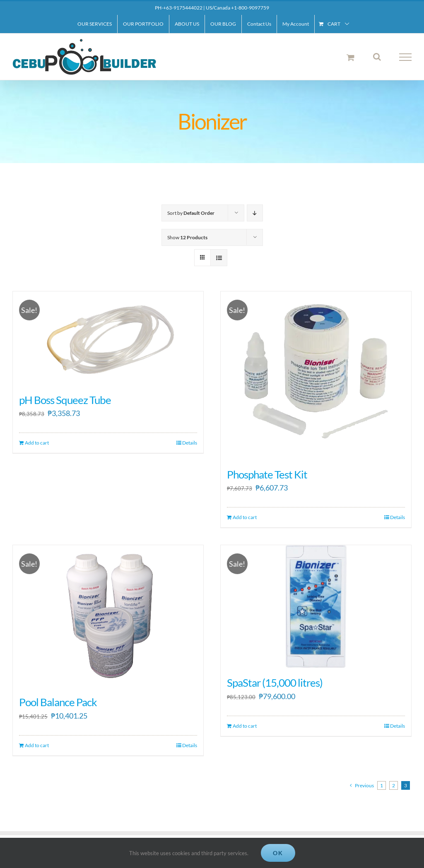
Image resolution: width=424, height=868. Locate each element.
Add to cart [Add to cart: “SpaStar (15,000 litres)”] (245, 726)
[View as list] (219, 258)
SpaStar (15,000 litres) (275, 683)
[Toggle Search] (377, 57)
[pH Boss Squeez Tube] (108, 338)
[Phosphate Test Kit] (316, 375)
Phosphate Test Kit (267, 474)
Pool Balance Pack (58, 702)
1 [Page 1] (382, 785)
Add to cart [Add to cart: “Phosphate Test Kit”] (245, 517)
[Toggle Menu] (406, 57)
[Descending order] (255, 213)
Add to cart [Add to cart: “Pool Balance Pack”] (37, 745)
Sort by (191, 213)
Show (187, 237)
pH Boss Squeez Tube (65, 400)
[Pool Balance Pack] (108, 616)
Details (190, 443)
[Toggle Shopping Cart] (351, 57)
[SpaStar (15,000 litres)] (316, 606)
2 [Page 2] (394, 785)
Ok (278, 853)
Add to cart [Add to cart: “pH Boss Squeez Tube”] (37, 443)
